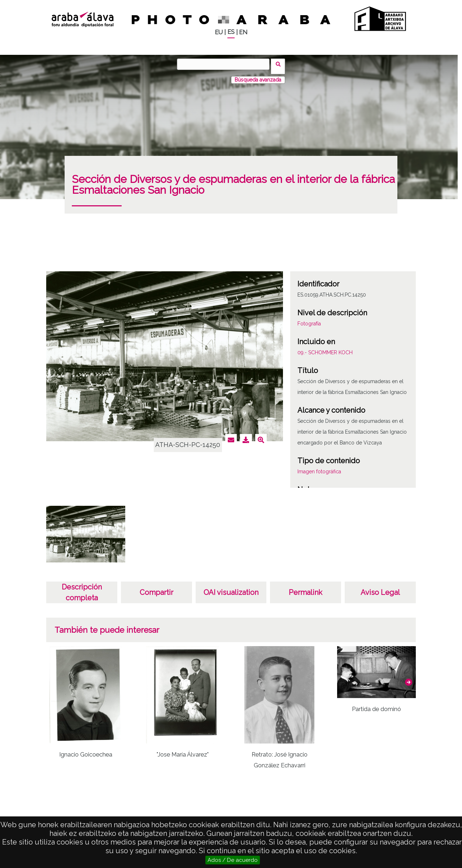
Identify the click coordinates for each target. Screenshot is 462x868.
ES (231, 32)
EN (243, 32)
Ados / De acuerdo (233, 860)
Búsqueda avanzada (258, 75)
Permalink (306, 588)
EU (219, 32)
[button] (409, 678)
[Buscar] (226, 64)
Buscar (280, 64)
